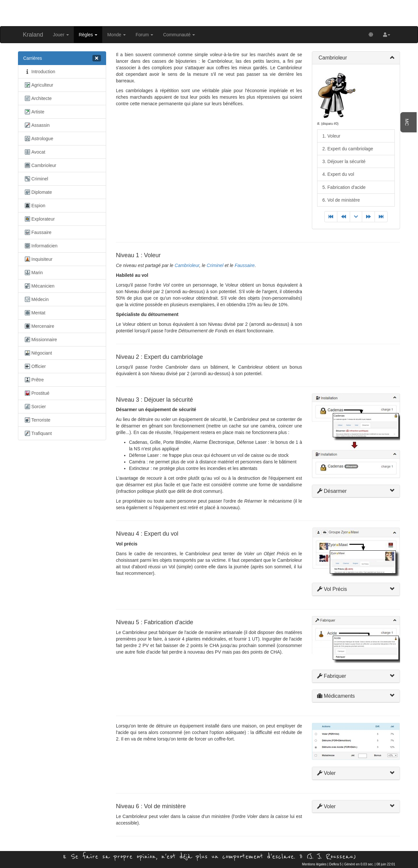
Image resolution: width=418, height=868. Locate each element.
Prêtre (33, 380)
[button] (387, 35)
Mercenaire (39, 326)
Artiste (34, 112)
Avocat (34, 152)
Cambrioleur (40, 165)
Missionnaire (40, 340)
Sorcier (34, 407)
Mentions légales (314, 864)
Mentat (34, 313)
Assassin (36, 125)
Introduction (39, 72)
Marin (33, 273)
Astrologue (38, 139)
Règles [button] (88, 35)
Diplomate (38, 192)
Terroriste (37, 420)
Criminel (36, 179)
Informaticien (40, 246)
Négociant (38, 353)
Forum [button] (144, 35)
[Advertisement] (209, 12)
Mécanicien (39, 286)
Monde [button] (116, 35)
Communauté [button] (179, 35)
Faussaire (37, 232)
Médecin (36, 299)
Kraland (33, 35)
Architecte (37, 98)
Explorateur (39, 219)
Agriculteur (38, 85)
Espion (34, 206)
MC (407, 122)
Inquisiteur (38, 259)
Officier (34, 366)
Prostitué (36, 393)
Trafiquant (38, 433)
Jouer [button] (61, 35)
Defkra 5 (335, 864)
